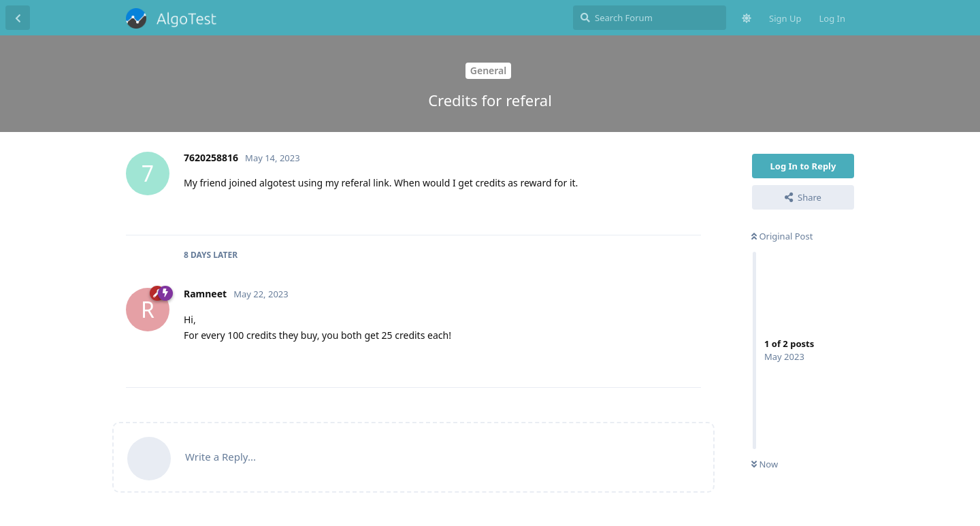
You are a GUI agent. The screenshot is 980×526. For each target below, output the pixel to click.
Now (765, 464)
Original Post (782, 236)
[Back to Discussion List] (18, 18)
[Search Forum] (650, 18)
